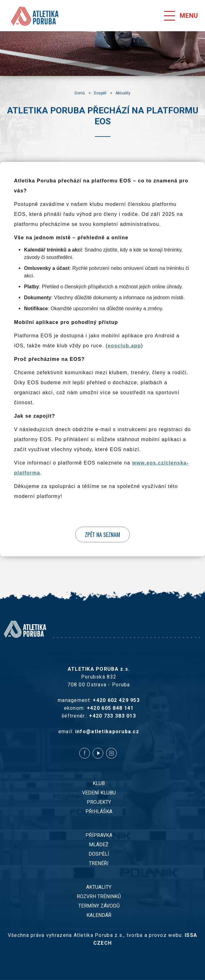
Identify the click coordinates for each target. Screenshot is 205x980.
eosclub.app (124, 346)
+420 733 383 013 (112, 716)
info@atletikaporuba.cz (107, 731)
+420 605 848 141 (110, 708)
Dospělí (100, 93)
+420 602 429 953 (116, 700)
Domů (80, 93)
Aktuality (123, 93)
